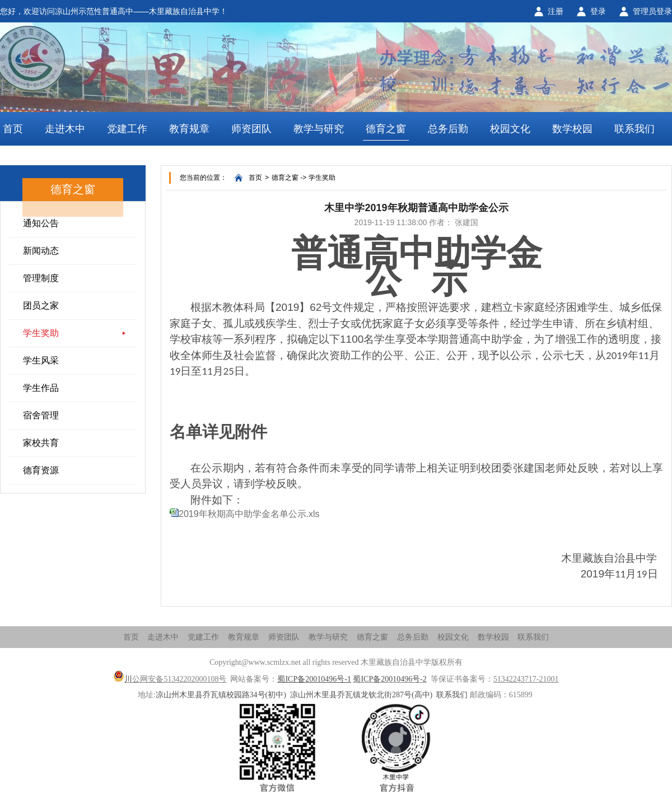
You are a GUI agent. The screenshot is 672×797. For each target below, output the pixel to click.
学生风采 (41, 360)
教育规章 (189, 129)
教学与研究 (319, 129)
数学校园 (572, 129)
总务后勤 (448, 129)
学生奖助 (41, 333)
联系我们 (634, 129)
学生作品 (41, 388)
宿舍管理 (41, 415)
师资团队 (251, 129)
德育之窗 (386, 129)
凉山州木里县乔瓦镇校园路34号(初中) (221, 695)
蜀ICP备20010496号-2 (389, 679)
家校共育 (41, 443)
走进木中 (65, 129)
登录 (598, 11)
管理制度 (41, 278)
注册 (556, 11)
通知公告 (41, 223)
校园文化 (510, 129)
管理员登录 (652, 11)
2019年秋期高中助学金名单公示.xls (249, 514)
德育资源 (41, 470)
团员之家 (41, 306)
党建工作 (127, 129)
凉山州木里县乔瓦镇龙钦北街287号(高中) (361, 695)
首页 (13, 129)
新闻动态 (41, 251)
